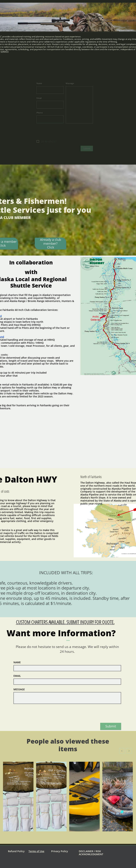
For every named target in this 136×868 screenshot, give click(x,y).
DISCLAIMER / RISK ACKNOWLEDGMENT (91, 853)
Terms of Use (36, 851)
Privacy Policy (60, 851)
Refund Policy (16, 851)
